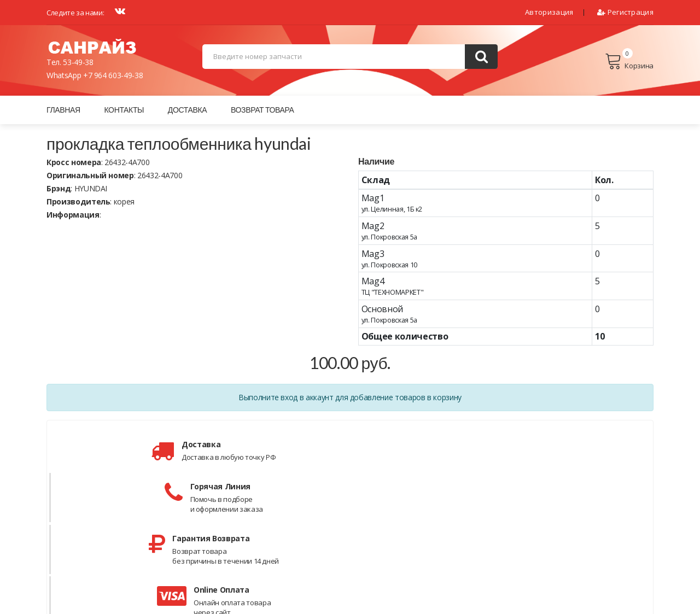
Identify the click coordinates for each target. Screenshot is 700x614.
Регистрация (625, 12)
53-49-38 (78, 62)
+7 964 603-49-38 (113, 75)
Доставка (187, 110)
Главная (63, 110)
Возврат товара (262, 110)
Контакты (124, 110)
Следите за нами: (75, 13)
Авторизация (549, 12)
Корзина (629, 62)
